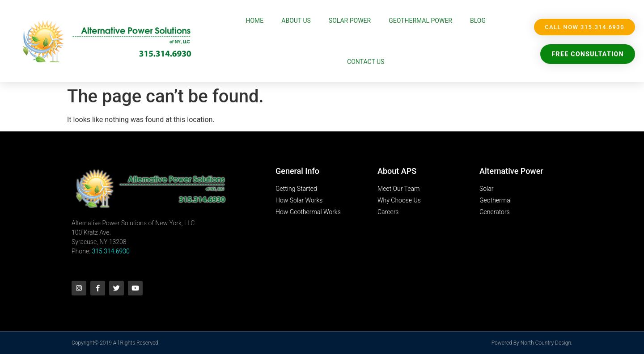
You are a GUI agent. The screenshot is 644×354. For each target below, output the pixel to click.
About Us (296, 21)
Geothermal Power (420, 21)
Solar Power (350, 21)
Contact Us (366, 62)
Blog (478, 21)
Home (255, 21)
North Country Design (546, 343)
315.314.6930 (110, 251)
